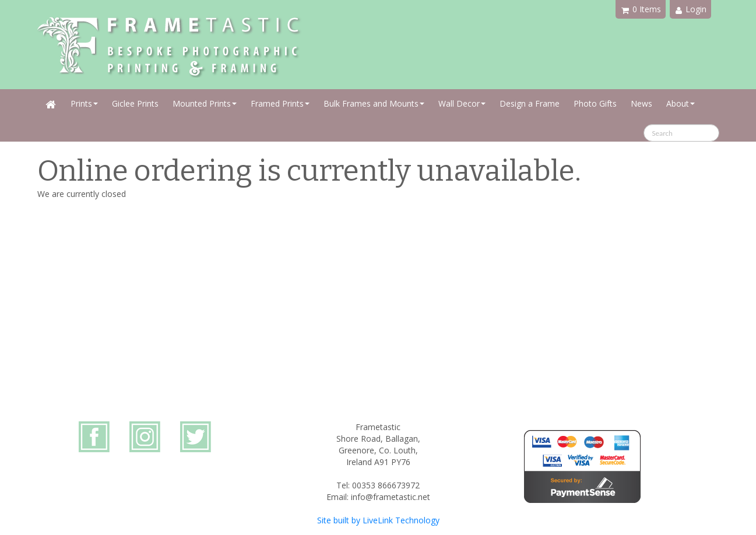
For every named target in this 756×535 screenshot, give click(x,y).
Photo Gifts (595, 103)
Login (691, 9)
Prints (84, 103)
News (641, 103)
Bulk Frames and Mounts (374, 103)
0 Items (641, 9)
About (681, 103)
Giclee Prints (135, 103)
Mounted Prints (205, 103)
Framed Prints (280, 103)
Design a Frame (530, 103)
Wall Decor (462, 103)
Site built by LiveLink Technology (378, 520)
